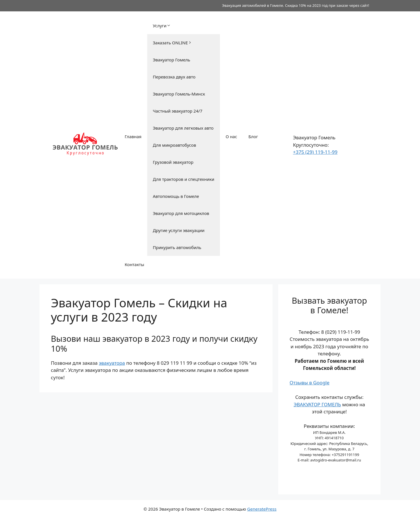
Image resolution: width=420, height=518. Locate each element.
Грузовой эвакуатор (173, 162)
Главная (133, 136)
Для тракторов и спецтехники (184, 179)
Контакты (135, 264)
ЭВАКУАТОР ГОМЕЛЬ (317, 404)
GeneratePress (262, 509)
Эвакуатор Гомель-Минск (179, 94)
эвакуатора (112, 363)
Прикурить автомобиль (177, 247)
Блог (253, 136)
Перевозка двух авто (174, 77)
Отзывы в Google (309, 383)
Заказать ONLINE (172, 43)
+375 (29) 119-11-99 (315, 152)
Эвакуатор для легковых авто (183, 128)
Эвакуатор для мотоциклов (181, 213)
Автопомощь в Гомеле (176, 196)
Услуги (162, 26)
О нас (231, 136)
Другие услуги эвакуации (179, 230)
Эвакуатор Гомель (172, 60)
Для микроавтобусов (174, 145)
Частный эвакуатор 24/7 (178, 111)
